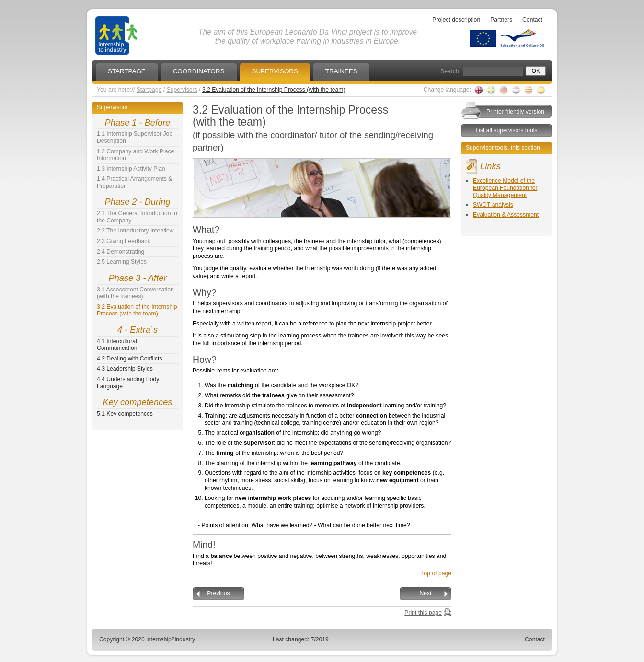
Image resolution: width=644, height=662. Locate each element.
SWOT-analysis (493, 205)
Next (426, 593)
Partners (501, 20)
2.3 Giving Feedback (124, 241)
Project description (456, 20)
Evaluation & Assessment (506, 215)
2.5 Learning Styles (122, 262)
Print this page (423, 613)
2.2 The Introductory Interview (135, 231)
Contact (532, 20)
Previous (218, 593)
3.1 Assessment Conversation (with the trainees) (135, 293)
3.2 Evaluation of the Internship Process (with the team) (274, 90)
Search (450, 71)
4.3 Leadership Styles (125, 369)
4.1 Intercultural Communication (117, 345)
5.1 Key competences (125, 414)
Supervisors (182, 90)
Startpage (149, 90)
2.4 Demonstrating (121, 252)
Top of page (436, 573)
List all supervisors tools (506, 130)
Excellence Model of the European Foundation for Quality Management (505, 188)
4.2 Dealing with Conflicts (130, 359)
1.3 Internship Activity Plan (131, 169)
